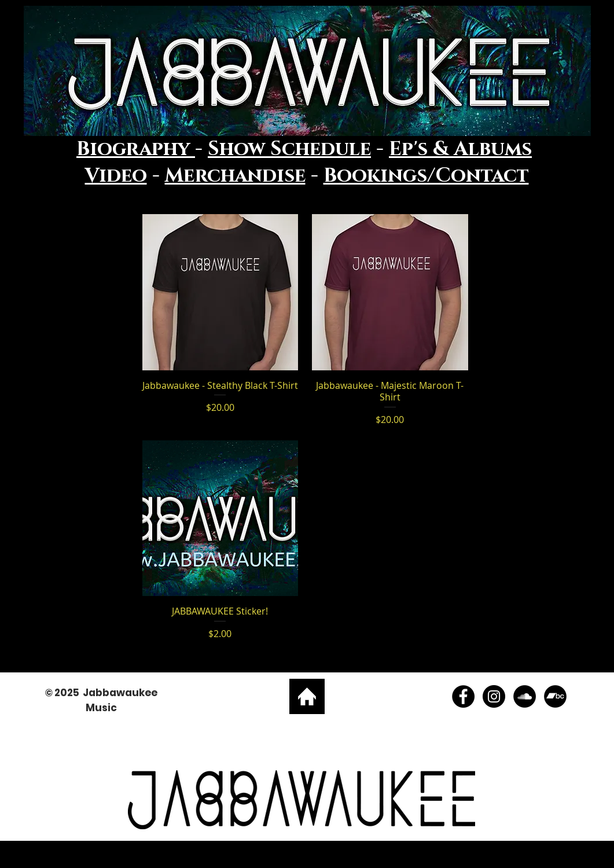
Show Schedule (289, 149)
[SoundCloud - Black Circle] (525, 696)
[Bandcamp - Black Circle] (555, 696)
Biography (136, 149)
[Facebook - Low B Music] (463, 696)
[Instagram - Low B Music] (494, 696)
